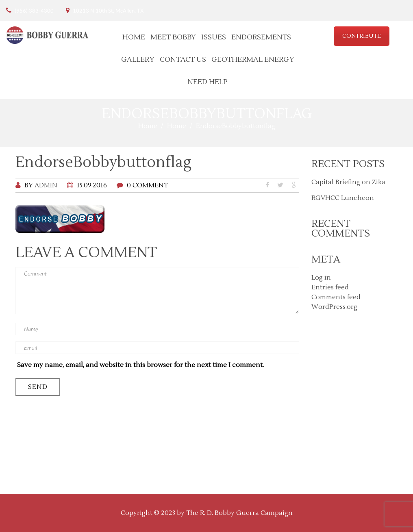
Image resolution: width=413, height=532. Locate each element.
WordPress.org (334, 307)
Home (134, 37)
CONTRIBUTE (362, 36)
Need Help (208, 82)
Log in (321, 278)
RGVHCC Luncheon (343, 198)
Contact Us (183, 60)
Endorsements (261, 37)
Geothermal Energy (253, 60)
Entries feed (330, 287)
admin (46, 185)
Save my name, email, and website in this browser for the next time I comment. (140, 365)
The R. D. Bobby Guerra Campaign (239, 513)
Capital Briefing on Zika (348, 182)
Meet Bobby (173, 37)
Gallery (138, 60)
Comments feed (336, 297)
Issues (214, 37)
